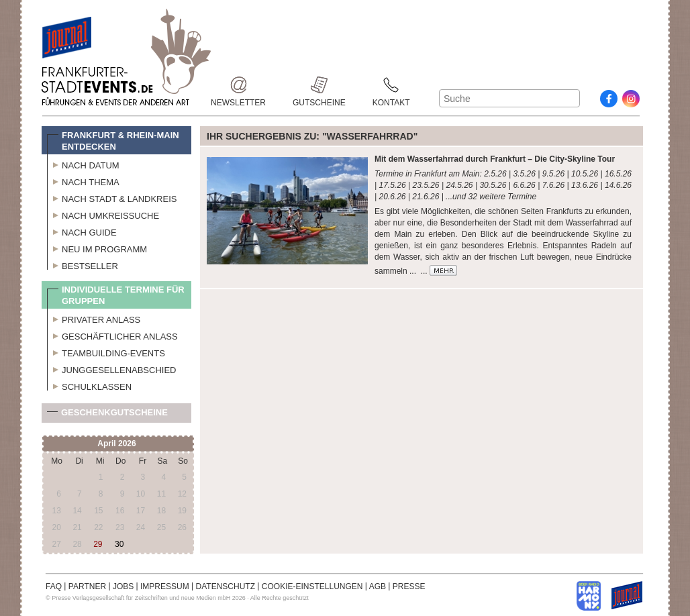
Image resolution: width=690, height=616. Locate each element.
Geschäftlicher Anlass (112, 335)
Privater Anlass (94, 318)
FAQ (54, 586)
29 (98, 544)
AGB (378, 586)
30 (119, 544)
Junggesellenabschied (112, 368)
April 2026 (116, 444)
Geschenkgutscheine (107, 415)
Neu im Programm (97, 248)
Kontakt (391, 85)
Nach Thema (83, 181)
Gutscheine (319, 85)
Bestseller (83, 264)
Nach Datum (83, 164)
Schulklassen (89, 385)
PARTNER (87, 586)
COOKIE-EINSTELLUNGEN (312, 586)
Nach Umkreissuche (103, 214)
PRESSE (409, 586)
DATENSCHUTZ (226, 586)
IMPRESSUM (165, 586)
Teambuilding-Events (106, 352)
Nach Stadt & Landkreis (112, 197)
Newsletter (238, 85)
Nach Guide (82, 231)
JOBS (123, 586)
